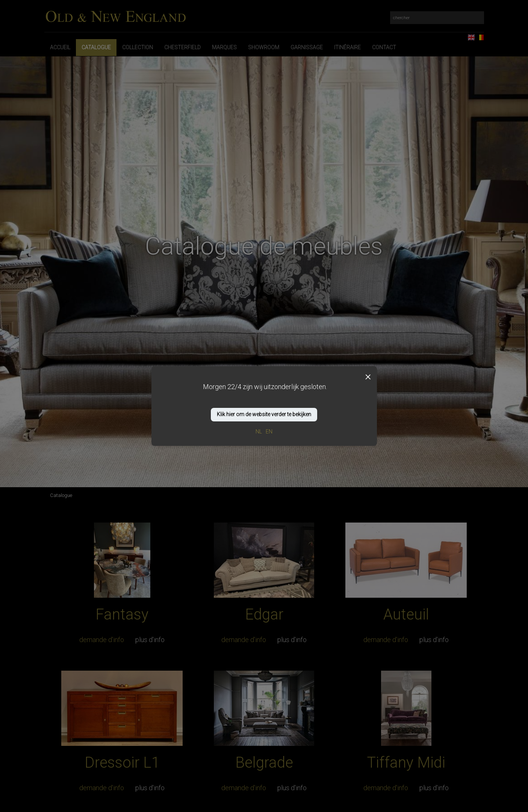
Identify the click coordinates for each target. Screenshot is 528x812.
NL (259, 432)
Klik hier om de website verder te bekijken (264, 414)
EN (269, 432)
